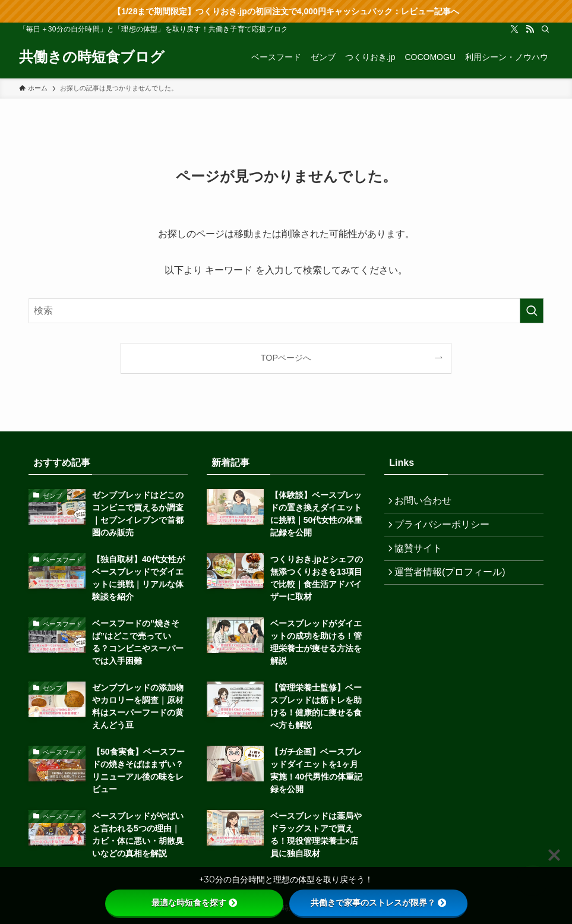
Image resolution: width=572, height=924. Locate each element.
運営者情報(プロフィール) (454, 587)
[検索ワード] (286, 311)
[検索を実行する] (532, 311)
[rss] (530, 29)
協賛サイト (422, 559)
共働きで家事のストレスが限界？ (378, 903)
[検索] (545, 29)
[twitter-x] (514, 29)
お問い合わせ (427, 502)
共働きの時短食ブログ (92, 57)
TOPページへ (286, 358)
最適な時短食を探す (194, 903)
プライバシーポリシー (446, 531)
